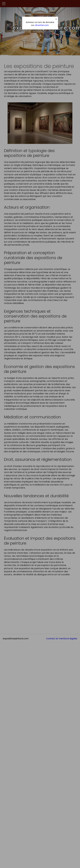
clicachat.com (42, 25)
